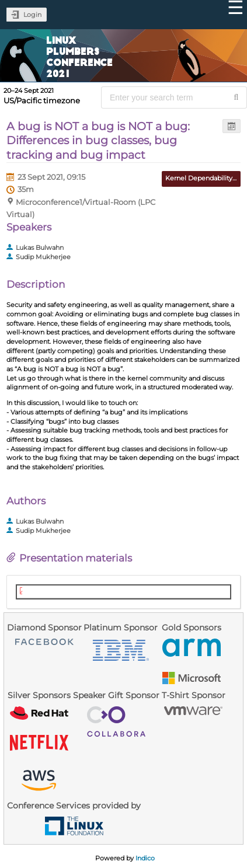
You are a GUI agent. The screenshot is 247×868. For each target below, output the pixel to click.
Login (32, 15)
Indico (145, 858)
